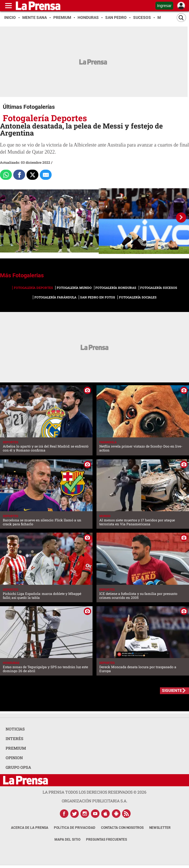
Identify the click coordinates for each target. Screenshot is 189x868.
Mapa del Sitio (67, 840)
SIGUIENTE (172, 690)
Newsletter (160, 828)
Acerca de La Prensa (30, 828)
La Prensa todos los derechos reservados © (95, 792)
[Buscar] (181, 18)
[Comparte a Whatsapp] (6, 175)
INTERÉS (15, 739)
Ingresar (164, 6)
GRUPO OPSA (18, 767)
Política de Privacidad (75, 828)
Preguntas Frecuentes (106, 840)
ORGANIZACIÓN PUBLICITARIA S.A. (95, 801)
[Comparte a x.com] (32, 175)
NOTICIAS (15, 729)
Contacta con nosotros (122, 828)
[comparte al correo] (46, 175)
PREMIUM (16, 748)
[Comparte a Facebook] (19, 175)
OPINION (14, 758)
